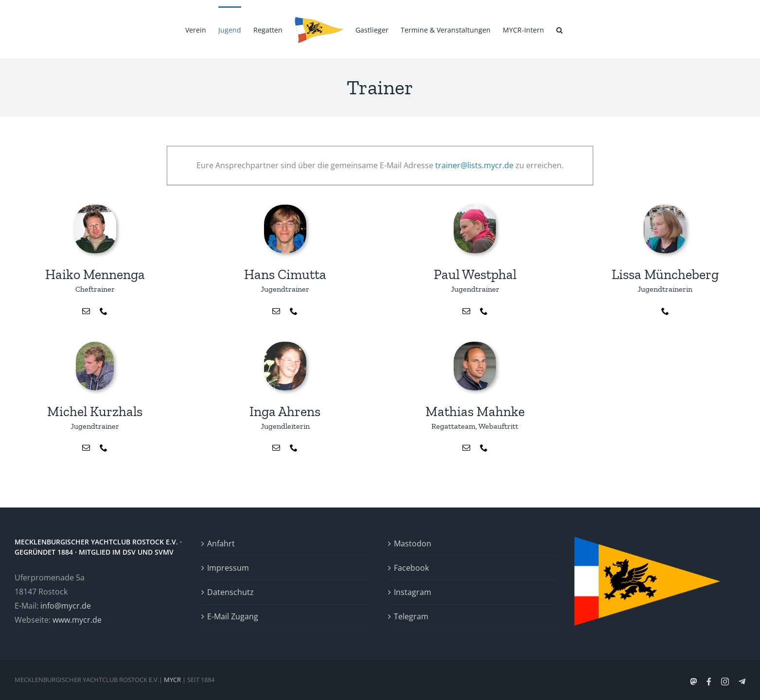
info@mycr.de (66, 606)
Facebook (411, 568)
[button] (559, 29)
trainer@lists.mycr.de (474, 165)
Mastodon (413, 543)
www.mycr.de (77, 620)
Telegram (411, 616)
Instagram (413, 592)
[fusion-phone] (104, 311)
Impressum (228, 568)
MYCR (172, 680)
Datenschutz (230, 592)
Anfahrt (221, 543)
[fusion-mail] (86, 311)
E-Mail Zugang (233, 616)
